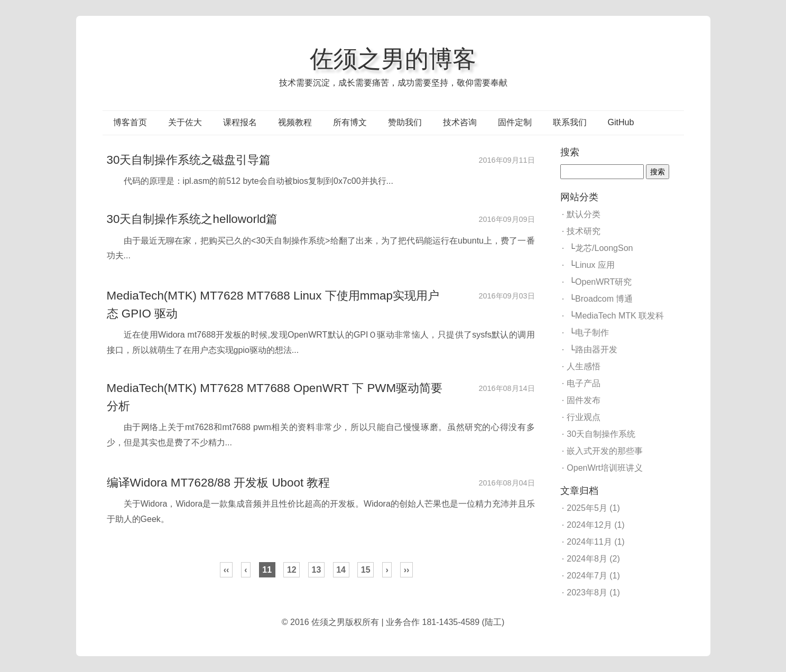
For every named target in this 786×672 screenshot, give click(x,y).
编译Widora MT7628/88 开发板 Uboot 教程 (219, 483)
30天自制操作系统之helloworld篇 (192, 219)
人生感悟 (584, 366)
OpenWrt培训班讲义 (605, 468)
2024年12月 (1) (595, 525)
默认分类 (584, 214)
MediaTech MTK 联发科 (619, 316)
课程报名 (240, 122)
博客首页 (130, 122)
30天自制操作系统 (601, 434)
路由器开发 (596, 349)
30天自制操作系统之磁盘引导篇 (189, 160)
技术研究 (584, 231)
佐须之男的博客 (393, 59)
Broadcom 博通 (604, 299)
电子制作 (592, 333)
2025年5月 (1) (593, 508)
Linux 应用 (595, 265)
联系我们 (570, 122)
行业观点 (584, 417)
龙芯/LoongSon (604, 248)
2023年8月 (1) (593, 592)
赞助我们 (405, 122)
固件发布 (584, 400)
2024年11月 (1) (595, 542)
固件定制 (515, 122)
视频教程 (295, 122)
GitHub (621, 122)
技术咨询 (460, 122)
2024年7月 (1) (593, 576)
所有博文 (350, 122)
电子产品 (584, 383)
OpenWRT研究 (603, 282)
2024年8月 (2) (593, 559)
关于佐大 (185, 122)
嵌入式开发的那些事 (605, 451)
